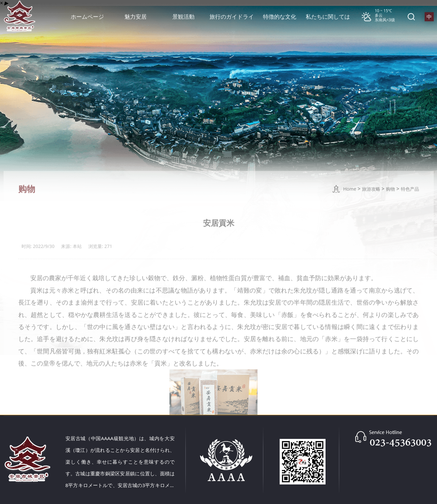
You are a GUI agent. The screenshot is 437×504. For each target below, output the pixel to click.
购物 (390, 201)
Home (350, 201)
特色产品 (410, 201)
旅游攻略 (371, 201)
